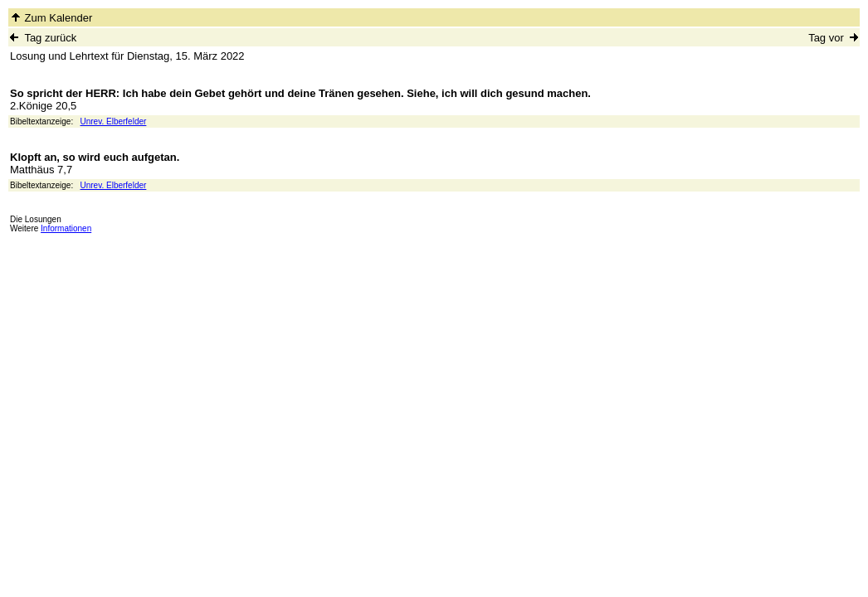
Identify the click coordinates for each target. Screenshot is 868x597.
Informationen (66, 228)
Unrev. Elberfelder (114, 121)
